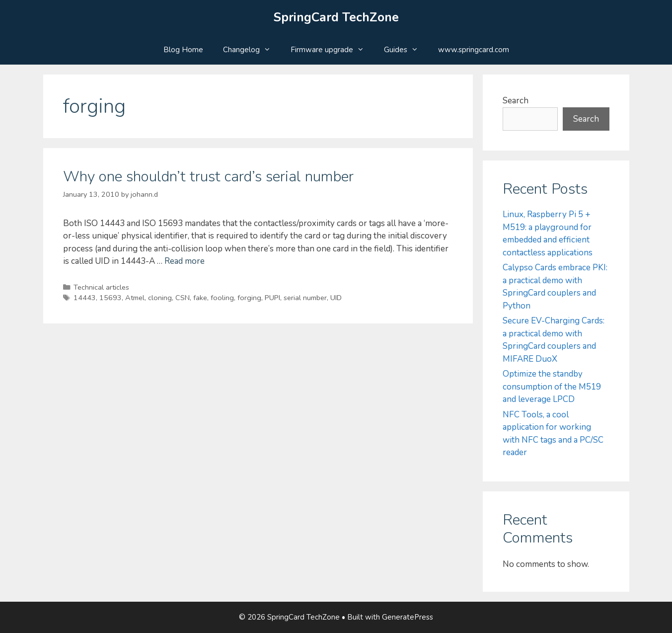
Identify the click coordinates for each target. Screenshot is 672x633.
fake (200, 298)
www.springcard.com (474, 50)
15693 (111, 298)
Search (516, 101)
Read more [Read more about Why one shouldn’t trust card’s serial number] (185, 261)
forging (249, 298)
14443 (85, 298)
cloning (160, 298)
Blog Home (183, 50)
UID (336, 298)
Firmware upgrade (332, 50)
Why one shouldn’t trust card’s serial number (208, 177)
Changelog (252, 50)
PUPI (272, 298)
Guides (406, 50)
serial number (305, 298)
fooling (222, 298)
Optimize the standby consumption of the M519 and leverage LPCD (552, 387)
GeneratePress (408, 617)
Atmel (135, 298)
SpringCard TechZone (336, 17)
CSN (183, 298)
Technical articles (101, 287)
